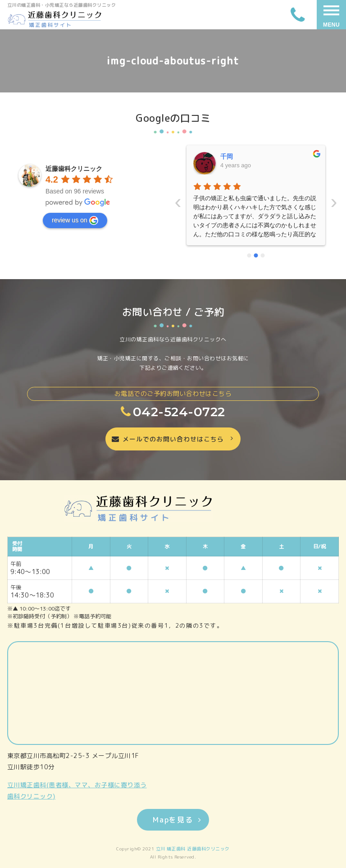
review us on (75, 220)
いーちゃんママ (242, 156)
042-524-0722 (173, 412)
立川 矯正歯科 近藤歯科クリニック (193, 849)
